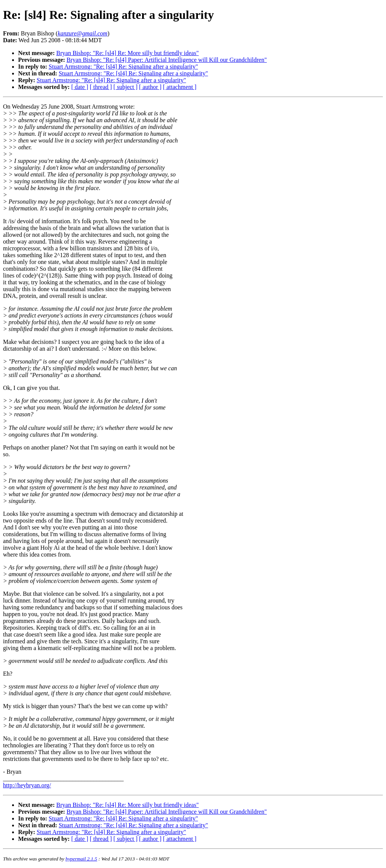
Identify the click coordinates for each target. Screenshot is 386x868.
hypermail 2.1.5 (81, 859)
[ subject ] (126, 87)
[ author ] (150, 87)
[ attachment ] (180, 87)
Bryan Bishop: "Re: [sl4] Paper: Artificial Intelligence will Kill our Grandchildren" (167, 60)
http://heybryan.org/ (27, 785)
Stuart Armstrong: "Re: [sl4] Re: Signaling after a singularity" (123, 67)
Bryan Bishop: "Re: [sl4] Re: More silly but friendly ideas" (127, 53)
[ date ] (80, 87)
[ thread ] (101, 87)
